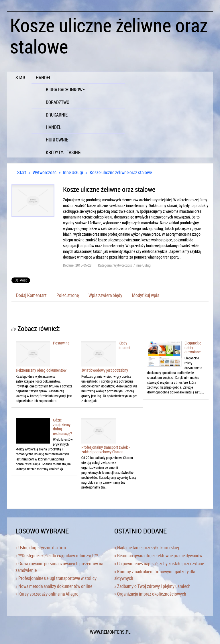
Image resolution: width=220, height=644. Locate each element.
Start (22, 172)
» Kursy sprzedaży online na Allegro (47, 594)
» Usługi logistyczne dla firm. (41, 548)
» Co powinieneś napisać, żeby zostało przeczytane (159, 564)
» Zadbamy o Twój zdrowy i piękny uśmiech (152, 586)
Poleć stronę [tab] (68, 295)
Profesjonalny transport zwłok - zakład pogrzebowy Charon (106, 449)
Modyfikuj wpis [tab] (146, 295)
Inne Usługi (73, 172)
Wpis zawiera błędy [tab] (105, 295)
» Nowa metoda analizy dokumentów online (54, 586)
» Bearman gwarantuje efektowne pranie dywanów (158, 556)
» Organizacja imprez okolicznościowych (150, 594)
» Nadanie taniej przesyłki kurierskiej (147, 548)
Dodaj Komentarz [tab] (31, 295)
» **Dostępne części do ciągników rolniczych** (57, 556)
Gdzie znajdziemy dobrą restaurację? (62, 427)
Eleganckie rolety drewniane (193, 347)
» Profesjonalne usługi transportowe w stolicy (56, 578)
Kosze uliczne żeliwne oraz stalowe (121, 172)
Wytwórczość (45, 172)
